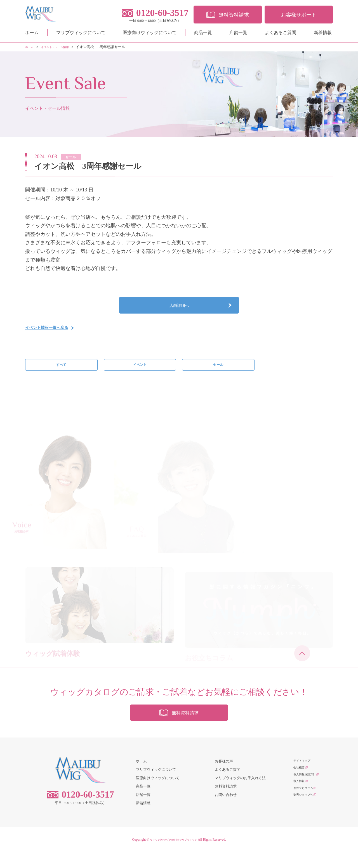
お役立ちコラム (306, 811)
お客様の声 (224, 777)
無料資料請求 (226, 802)
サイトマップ (304, 777)
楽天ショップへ (306, 819)
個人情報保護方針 (308, 794)
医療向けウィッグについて (150, 35)
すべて (61, 374)
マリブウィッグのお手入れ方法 (240, 794)
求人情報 (301, 802)
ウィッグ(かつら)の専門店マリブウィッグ (173, 855)
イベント (140, 374)
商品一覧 (203, 35)
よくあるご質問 (281, 35)
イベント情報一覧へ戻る (53, 335)
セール (218, 374)
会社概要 (301, 786)
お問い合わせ (226, 811)
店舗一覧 (238, 35)
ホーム (32, 35)
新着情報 (323, 35)
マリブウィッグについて (81, 35)
